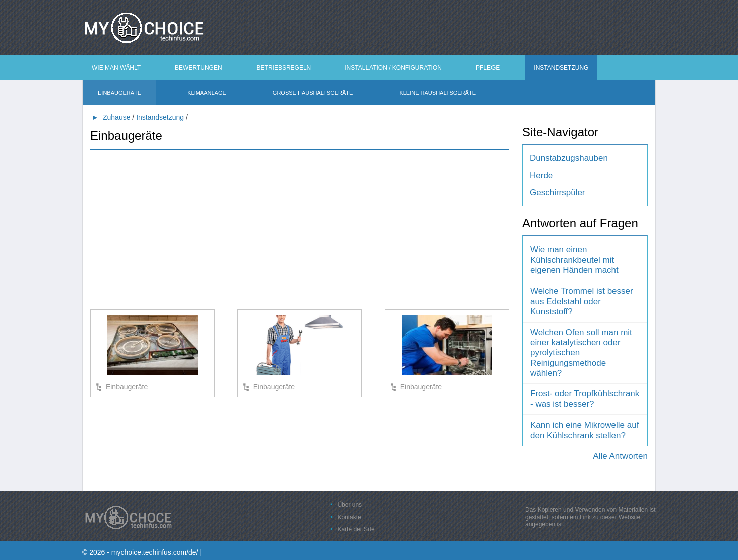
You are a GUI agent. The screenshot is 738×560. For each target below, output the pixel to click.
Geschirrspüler (558, 192)
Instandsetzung (561, 68)
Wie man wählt (116, 68)
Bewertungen (198, 68)
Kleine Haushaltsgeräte (438, 93)
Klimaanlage (207, 93)
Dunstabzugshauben (569, 158)
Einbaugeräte (119, 93)
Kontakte (349, 517)
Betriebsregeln (284, 68)
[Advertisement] (299, 229)
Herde (541, 175)
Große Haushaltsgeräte (313, 93)
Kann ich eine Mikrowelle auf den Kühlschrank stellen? (584, 430)
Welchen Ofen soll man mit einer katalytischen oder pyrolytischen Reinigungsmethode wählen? (581, 353)
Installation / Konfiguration (393, 68)
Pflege (488, 68)
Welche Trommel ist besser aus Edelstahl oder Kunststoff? (582, 301)
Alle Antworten (620, 456)
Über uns (350, 505)
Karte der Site (356, 529)
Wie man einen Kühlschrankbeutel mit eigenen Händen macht (574, 260)
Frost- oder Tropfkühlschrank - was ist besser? (585, 399)
